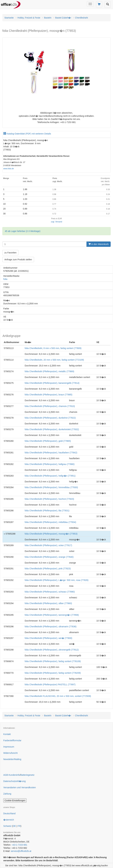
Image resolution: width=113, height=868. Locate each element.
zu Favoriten (10, 253)
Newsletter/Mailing (12, 759)
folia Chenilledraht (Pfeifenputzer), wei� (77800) (48, 638)
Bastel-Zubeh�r (63, 18)
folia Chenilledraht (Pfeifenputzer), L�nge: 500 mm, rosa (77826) (56, 580)
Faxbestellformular (12, 740)
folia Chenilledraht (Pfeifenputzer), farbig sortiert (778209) (53, 673)
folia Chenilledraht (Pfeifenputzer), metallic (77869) (49, 371)
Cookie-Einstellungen (15, 800)
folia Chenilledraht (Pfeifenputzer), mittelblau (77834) (50, 522)
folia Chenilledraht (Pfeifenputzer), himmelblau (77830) (51, 487)
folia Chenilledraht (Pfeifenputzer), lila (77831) (47, 511)
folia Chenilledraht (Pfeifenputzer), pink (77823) (48, 569)
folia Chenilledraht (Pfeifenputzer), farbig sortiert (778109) (53, 661)
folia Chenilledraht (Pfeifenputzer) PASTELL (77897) (50, 684)
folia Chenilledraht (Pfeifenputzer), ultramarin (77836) (51, 627)
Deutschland (9, 813)
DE (14, 826)
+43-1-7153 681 (19, 845)
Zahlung (7, 794)
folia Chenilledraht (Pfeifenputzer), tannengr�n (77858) (52, 615)
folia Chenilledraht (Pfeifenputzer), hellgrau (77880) (50, 464)
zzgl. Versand (56, 222)
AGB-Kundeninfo (12, 775)
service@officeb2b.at (21, 851)
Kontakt (7, 734)
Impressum (9, 747)
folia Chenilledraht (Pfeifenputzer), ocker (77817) (48, 545)
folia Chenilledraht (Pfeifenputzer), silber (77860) (48, 603)
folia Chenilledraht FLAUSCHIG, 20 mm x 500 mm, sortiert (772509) (58, 696)
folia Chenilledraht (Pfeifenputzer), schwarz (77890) (50, 592)
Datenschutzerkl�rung (14, 781)
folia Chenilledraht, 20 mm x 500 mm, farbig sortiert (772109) (54, 360)
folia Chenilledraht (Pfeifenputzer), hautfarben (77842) (51, 453)
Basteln (48, 18)
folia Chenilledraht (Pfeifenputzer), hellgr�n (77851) (50, 476)
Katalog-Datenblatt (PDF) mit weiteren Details (27, 134)
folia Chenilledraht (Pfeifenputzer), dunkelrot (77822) (50, 418)
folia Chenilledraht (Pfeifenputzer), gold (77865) (48, 441)
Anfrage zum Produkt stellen (18, 260)
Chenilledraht (82, 18)
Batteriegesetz (27, 775)
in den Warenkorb (99, 244)
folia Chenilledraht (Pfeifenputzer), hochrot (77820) (49, 499)
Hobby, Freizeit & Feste (29, 18)
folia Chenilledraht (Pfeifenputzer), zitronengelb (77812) (52, 650)
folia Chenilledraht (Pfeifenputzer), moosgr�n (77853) (51, 534)
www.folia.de (9, 169)
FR (19, 826)
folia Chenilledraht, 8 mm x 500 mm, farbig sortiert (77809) (53, 348)
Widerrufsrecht (10, 753)
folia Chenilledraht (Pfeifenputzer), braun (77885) (48, 395)
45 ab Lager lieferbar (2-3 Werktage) (23, 231)
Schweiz (7, 826)
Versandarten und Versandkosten (20, 787)
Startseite (9, 18)
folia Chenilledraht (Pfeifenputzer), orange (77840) (49, 557)
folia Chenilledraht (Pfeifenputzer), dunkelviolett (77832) (52, 429)
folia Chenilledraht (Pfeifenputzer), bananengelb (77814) (52, 383)
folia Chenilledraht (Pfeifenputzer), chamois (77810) (50, 406)
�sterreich (9, 820)
